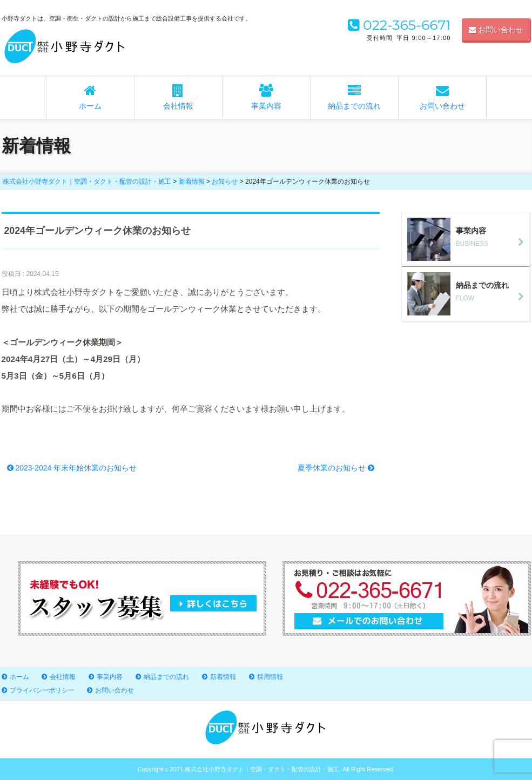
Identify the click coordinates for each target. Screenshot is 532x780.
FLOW (468, 291)
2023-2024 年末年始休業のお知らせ (72, 468)
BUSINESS (468, 237)
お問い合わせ (496, 30)
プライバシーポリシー (42, 690)
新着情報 (223, 677)
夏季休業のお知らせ (336, 468)
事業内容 (266, 97)
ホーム (90, 97)
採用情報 (270, 677)
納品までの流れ (354, 97)
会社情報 (178, 97)
